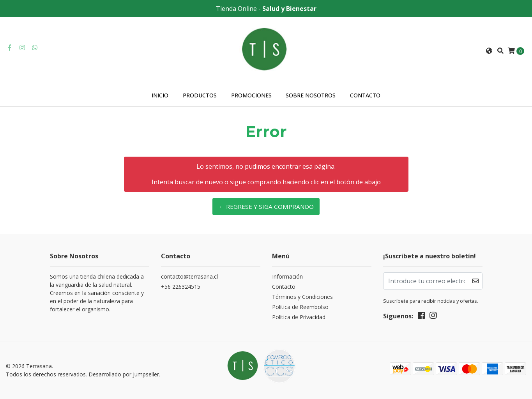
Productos (200, 95)
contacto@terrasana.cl (189, 276)
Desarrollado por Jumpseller (124, 374)
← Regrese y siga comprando (266, 207)
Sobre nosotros (311, 95)
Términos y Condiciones (302, 297)
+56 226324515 (181, 287)
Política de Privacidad (299, 317)
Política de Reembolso (300, 307)
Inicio (160, 95)
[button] (489, 51)
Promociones (251, 95)
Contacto (365, 95)
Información (287, 276)
